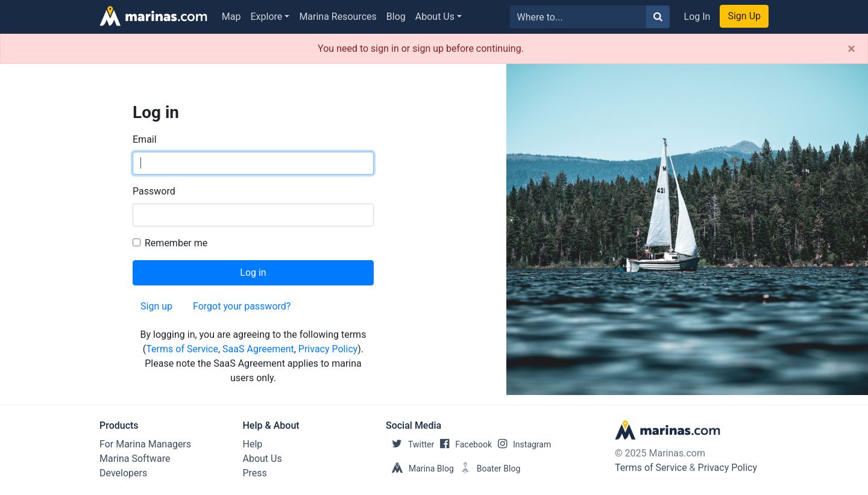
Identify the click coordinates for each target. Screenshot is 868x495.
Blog (396, 17)
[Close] (851, 49)
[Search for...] (578, 17)
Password (154, 191)
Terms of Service (182, 349)
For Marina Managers (145, 444)
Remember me (176, 243)
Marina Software (135, 459)
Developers (123, 473)
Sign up (156, 306)
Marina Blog (420, 469)
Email (145, 139)
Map (231, 17)
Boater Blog (487, 469)
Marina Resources (338, 17)
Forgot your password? (242, 306)
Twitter (410, 444)
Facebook (463, 444)
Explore (267, 17)
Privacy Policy (328, 349)
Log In (697, 17)
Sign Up (744, 16)
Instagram (521, 444)
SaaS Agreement (258, 349)
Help (253, 444)
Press (255, 473)
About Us (435, 17)
